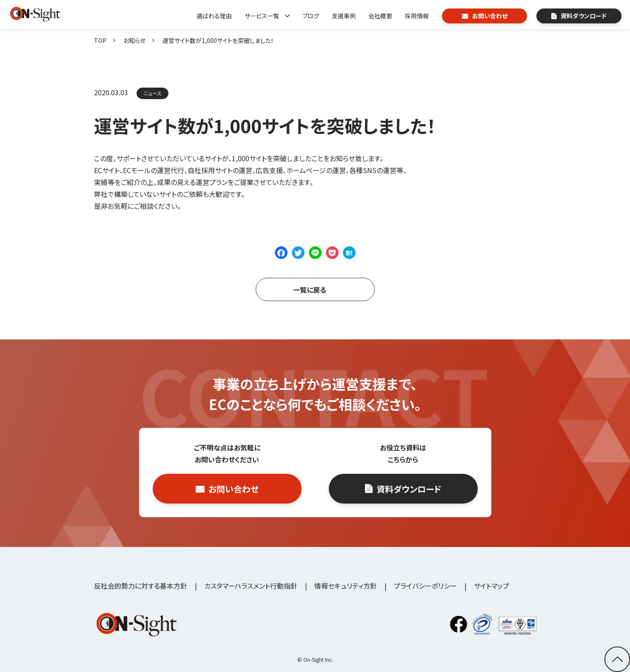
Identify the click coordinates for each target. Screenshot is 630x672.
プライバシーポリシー (425, 586)
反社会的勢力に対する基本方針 (141, 586)
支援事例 (344, 16)
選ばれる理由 (214, 16)
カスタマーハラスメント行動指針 (251, 586)
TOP (100, 40)
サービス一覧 (262, 16)
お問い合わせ (490, 16)
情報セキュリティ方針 (346, 586)
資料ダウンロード (584, 16)
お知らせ (134, 40)
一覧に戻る (310, 290)
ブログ (311, 16)
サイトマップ (492, 586)
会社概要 (380, 16)
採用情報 (417, 16)
